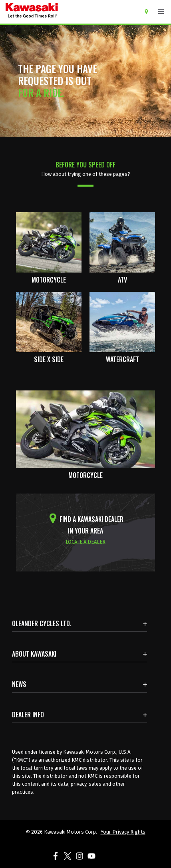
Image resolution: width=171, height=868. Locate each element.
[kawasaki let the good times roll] (63, 12)
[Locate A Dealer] (149, 11)
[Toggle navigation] (161, 12)
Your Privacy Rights (123, 832)
